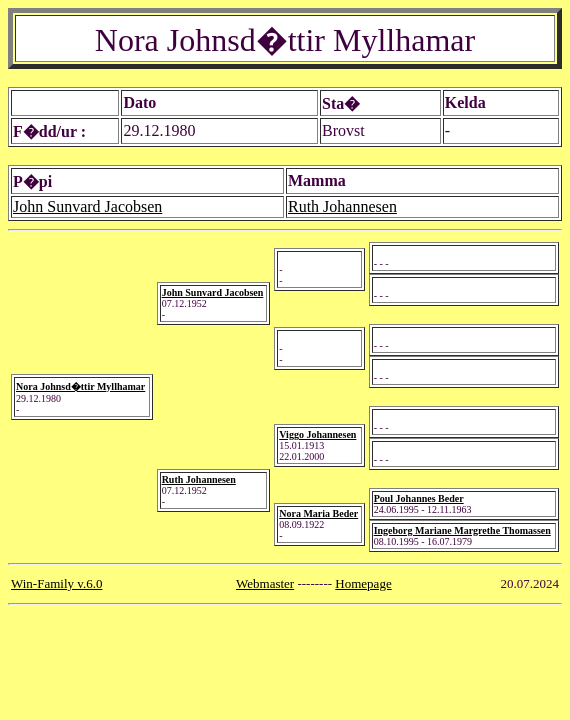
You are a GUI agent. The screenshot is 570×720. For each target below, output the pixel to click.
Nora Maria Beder (318, 513)
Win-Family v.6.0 (56, 583)
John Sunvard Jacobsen (87, 206)
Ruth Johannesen (342, 206)
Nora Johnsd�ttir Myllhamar (80, 386)
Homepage (363, 583)
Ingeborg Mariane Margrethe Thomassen (462, 530)
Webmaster (265, 583)
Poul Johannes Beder (419, 498)
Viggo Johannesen (317, 434)
